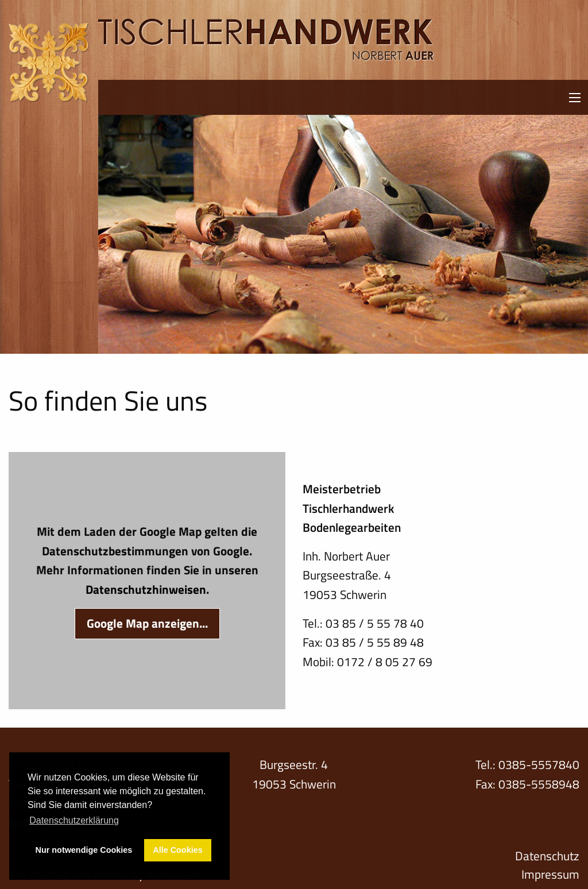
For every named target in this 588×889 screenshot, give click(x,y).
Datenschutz (547, 856)
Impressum (550, 874)
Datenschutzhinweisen (146, 589)
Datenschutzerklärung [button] (74, 820)
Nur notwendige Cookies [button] (84, 850)
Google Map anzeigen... (147, 623)
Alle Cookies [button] (177, 850)
